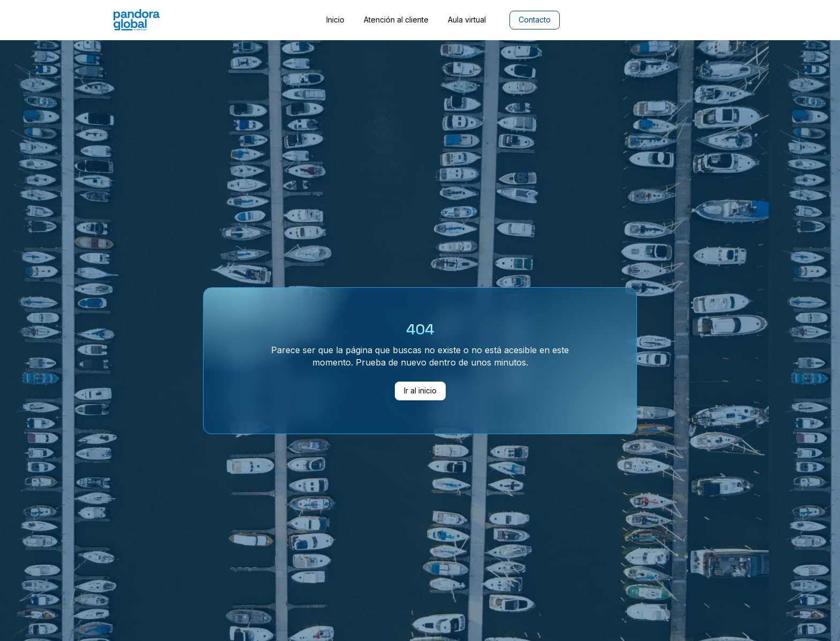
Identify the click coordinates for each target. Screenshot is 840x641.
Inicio (335, 20)
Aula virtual (467, 20)
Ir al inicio (420, 390)
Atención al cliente (396, 20)
